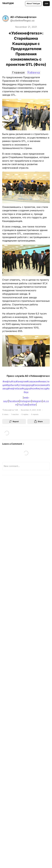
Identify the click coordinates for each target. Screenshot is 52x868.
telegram (37, 401)
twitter (32, 405)
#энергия (21, 381)
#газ (14, 381)
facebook (14, 401)
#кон (33, 388)
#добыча (12, 385)
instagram (26, 401)
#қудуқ (26, 388)
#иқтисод (41, 388)
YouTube (23, 405)
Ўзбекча (34, 73)
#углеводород (25, 385)
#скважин (33, 381)
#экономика (40, 385)
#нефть (7, 381)
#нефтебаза (15, 388)
